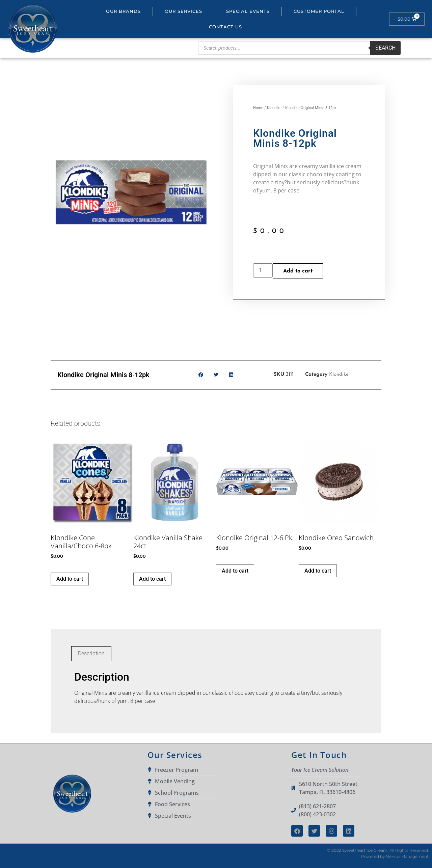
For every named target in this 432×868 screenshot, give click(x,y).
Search (385, 48)
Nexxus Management (407, 856)
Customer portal (319, 11)
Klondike (274, 108)
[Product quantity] (263, 270)
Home (258, 108)
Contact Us (225, 27)
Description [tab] (91, 653)
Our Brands (123, 11)
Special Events (248, 11)
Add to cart (298, 271)
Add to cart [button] (70, 579)
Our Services (183, 11)
